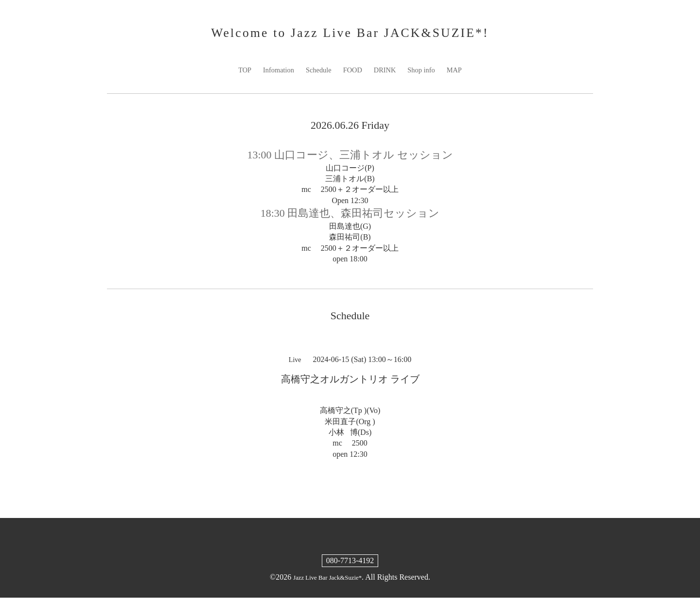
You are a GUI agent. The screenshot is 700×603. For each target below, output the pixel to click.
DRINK (388, 75)
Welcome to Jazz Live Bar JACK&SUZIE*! (350, 35)
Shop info (427, 75)
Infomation (273, 75)
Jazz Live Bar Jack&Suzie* (327, 582)
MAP (462, 75)
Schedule (316, 75)
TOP (237, 75)
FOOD (353, 75)
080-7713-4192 (350, 566)
